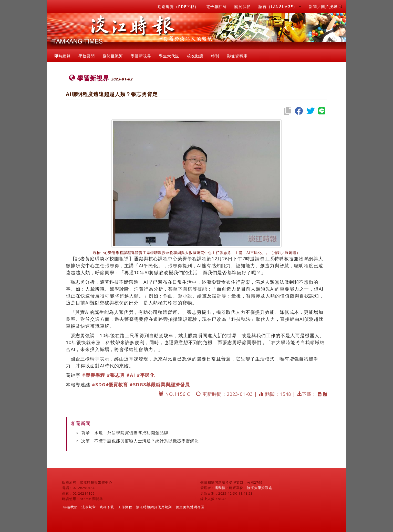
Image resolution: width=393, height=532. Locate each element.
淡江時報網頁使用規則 (154, 507)
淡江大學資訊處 (260, 488)
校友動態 (195, 56)
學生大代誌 (169, 56)
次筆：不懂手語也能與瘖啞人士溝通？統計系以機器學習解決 (140, 441)
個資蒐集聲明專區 (190, 507)
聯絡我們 (70, 507)
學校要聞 (87, 56)
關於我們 (243, 6)
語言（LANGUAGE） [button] (280, 6)
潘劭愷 (220, 488)
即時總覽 (63, 56)
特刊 (215, 56)
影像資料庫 (237, 56)
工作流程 (125, 507)
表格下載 (107, 507)
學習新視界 (141, 56)
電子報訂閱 (216, 6)
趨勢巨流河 (113, 56)
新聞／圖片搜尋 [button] (326, 6)
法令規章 (89, 507)
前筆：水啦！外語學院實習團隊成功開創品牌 (125, 433)
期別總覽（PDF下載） (178, 6)
